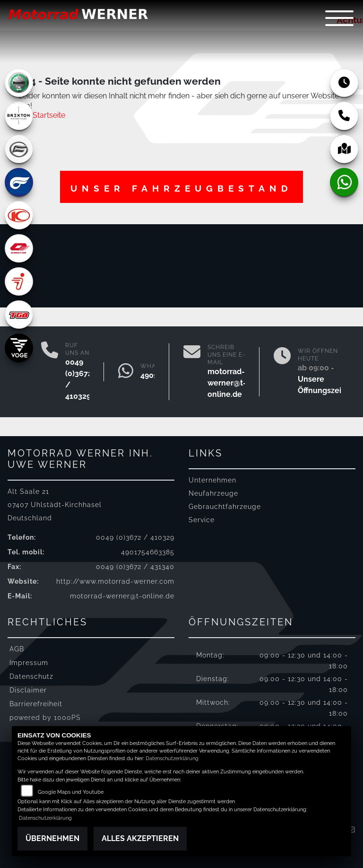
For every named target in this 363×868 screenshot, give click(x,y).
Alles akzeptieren (140, 838)
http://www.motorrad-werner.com (115, 581)
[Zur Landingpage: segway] (19, 281)
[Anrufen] (50, 372)
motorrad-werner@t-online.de (227, 383)
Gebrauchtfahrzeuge (225, 506)
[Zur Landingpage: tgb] (19, 315)
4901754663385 (148, 552)
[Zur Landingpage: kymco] (19, 215)
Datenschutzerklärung (172, 758)
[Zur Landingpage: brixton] (19, 116)
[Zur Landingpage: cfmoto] (19, 149)
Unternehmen (212, 480)
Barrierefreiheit (36, 704)
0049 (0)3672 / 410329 (135, 537)
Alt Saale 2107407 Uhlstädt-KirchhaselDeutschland (55, 504)
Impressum (29, 662)
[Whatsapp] (126, 372)
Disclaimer (28, 690)
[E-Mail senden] (192, 372)
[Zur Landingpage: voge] (19, 348)
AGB (17, 649)
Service (202, 520)
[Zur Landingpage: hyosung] (19, 182)
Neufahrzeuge (213, 493)
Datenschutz (31, 676)
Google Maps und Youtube (71, 792)
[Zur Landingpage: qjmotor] (19, 248)
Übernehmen (52, 838)
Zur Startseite (42, 115)
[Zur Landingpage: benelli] (19, 83)
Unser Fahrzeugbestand (181, 188)
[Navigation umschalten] (339, 18)
